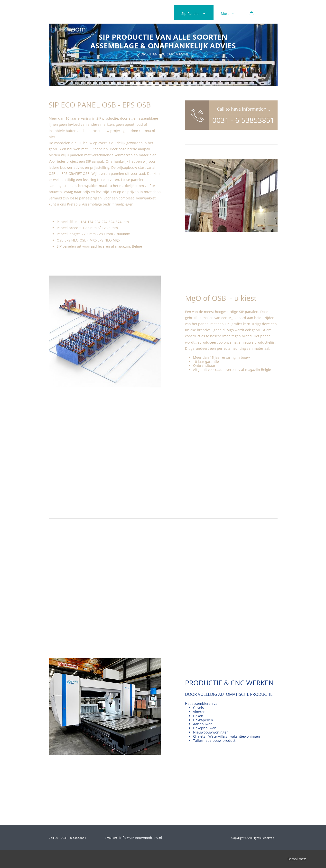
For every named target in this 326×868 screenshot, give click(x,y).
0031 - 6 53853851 (243, 120)
